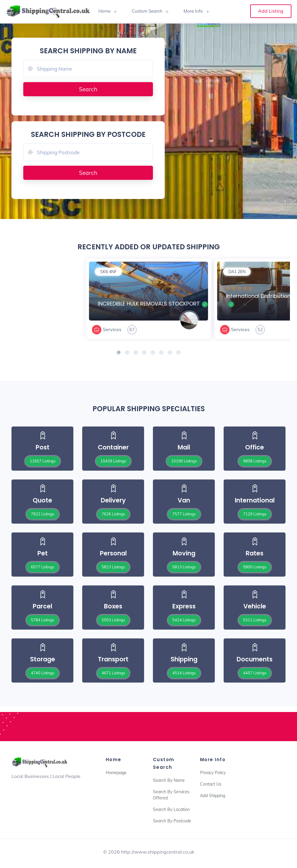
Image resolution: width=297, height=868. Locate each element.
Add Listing (271, 11)
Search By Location (171, 809)
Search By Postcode (172, 821)
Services (112, 329)
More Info (193, 11)
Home (104, 11)
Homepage (116, 773)
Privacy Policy (213, 773)
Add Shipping (213, 796)
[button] (119, 352)
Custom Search (147, 11)
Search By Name (169, 780)
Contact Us (211, 784)
